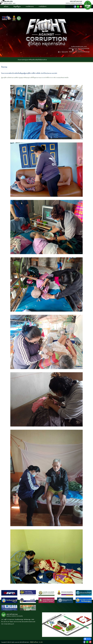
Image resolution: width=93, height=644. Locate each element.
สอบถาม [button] (87, 639)
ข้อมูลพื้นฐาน (17, 7)
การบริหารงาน (30, 7)
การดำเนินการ (43, 7)
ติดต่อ (19, 10)
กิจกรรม (4, 67)
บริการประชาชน (8, 10)
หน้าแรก (6, 7)
